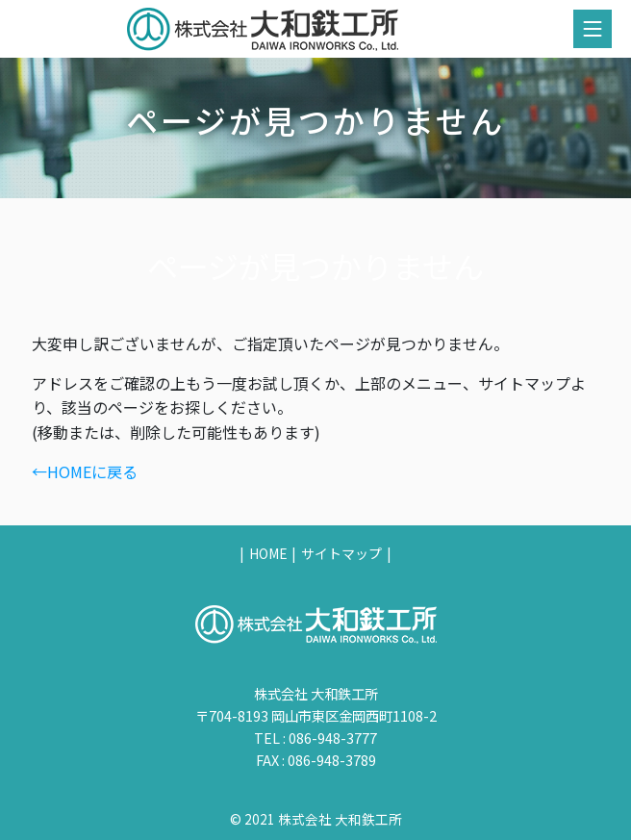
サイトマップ (341, 553)
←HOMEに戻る (85, 471)
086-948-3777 (333, 738)
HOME (268, 553)
